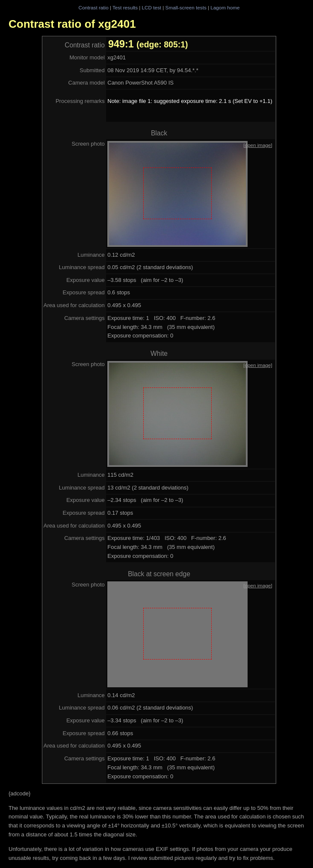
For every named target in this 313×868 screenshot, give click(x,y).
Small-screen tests (186, 7)
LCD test (152, 7)
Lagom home (225, 7)
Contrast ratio (93, 7)
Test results (125, 7)
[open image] (258, 145)
